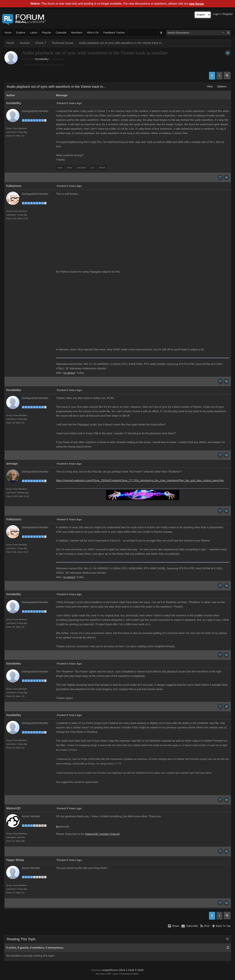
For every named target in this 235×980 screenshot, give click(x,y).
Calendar (61, 33)
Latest (34, 33)
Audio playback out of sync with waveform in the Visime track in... (121, 43)
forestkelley (42, 59)
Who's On (93, 33)
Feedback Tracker (114, 33)
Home (8, 33)
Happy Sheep (15, 860)
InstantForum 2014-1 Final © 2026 (123, 970)
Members (77, 33)
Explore (21, 33)
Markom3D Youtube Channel (102, 834)
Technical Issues (63, 43)
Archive (25, 43)
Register (228, 14)
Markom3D (13, 808)
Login (216, 14)
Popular (47, 33)
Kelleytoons (14, 186)
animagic (12, 464)
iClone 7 (41, 43)
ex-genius (69, 373)
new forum (196, 4)
